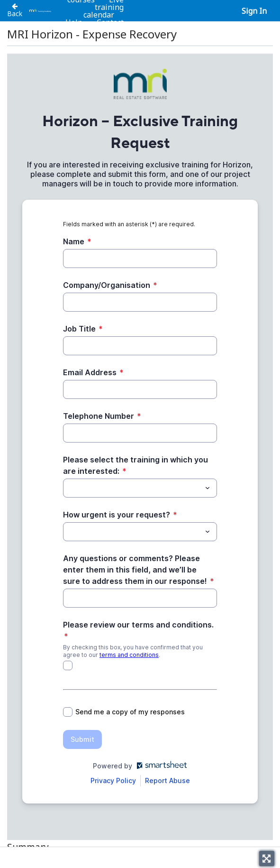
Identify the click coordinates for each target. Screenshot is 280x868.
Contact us (110, 26)
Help (74, 22)
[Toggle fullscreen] (267, 859)
